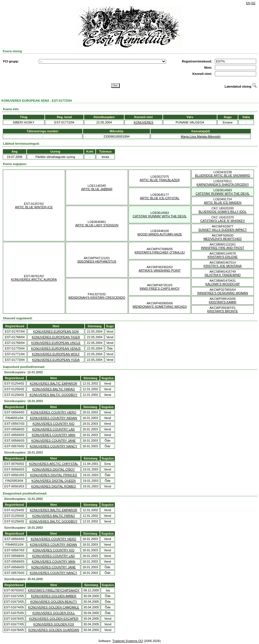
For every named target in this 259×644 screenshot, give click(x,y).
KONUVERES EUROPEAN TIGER (56, 337)
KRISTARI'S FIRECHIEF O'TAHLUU (160, 252)
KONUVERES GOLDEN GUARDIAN (54, 630)
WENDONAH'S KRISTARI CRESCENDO (97, 298)
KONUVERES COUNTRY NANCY (53, 446)
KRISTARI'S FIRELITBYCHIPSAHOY (54, 590)
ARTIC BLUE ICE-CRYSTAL (160, 198)
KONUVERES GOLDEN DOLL (54, 613)
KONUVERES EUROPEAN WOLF (56, 354)
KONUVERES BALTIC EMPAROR (53, 383)
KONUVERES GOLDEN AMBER (54, 596)
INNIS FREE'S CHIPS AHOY (160, 289)
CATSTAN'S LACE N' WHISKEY (222, 221)
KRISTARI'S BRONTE (222, 311)
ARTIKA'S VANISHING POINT (160, 270)
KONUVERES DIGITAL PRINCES (53, 475)
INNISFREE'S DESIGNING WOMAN (223, 293)
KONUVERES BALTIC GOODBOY (53, 395)
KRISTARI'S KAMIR (223, 302)
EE (253, 3)
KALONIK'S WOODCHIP (222, 284)
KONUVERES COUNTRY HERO (54, 412)
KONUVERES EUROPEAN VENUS (56, 348)
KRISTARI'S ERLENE (222, 257)
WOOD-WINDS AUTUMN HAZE (160, 234)
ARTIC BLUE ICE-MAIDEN (222, 203)
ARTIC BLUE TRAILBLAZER (160, 180)
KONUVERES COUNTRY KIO (53, 424)
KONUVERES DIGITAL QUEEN (53, 481)
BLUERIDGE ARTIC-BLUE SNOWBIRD (223, 175)
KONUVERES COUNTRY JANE (53, 441)
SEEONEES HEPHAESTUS (97, 261)
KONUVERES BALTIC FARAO (53, 389)
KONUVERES (143, 122)
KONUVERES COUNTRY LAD (54, 429)
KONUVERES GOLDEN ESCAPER (54, 619)
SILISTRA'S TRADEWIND (222, 275)
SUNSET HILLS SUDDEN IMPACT (223, 230)
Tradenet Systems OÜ (127, 641)
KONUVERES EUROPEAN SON (56, 331)
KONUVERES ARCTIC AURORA (34, 279)
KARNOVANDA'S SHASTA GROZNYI (222, 185)
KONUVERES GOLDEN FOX (54, 624)
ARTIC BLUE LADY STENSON (97, 225)
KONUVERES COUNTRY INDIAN (53, 418)
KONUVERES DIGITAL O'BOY (54, 469)
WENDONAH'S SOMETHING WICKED (160, 307)
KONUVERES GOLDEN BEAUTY (54, 602)
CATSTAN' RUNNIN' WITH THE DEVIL (223, 194)
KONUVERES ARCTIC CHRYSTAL (54, 464)
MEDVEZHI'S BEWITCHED (223, 239)
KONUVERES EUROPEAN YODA (56, 360)
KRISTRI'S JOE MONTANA (223, 266)
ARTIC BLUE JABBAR (97, 189)
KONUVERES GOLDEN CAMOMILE (54, 607)
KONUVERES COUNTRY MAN (53, 435)
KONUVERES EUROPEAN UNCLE (56, 343)
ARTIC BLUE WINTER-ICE (34, 207)
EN (248, 3)
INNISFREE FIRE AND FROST (223, 248)
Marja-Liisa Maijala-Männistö (201, 136)
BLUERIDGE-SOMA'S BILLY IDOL (222, 212)
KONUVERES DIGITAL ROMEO (53, 486)
